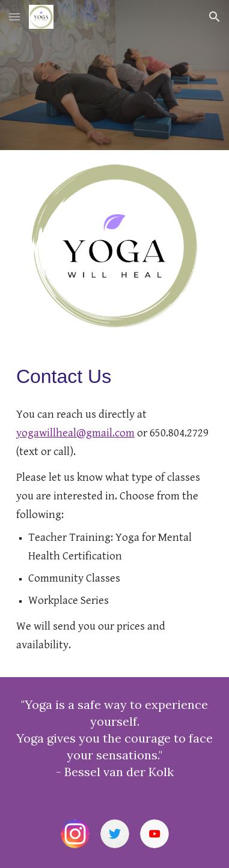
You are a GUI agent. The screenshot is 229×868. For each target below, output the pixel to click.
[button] (14, 17)
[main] (114, 376)
